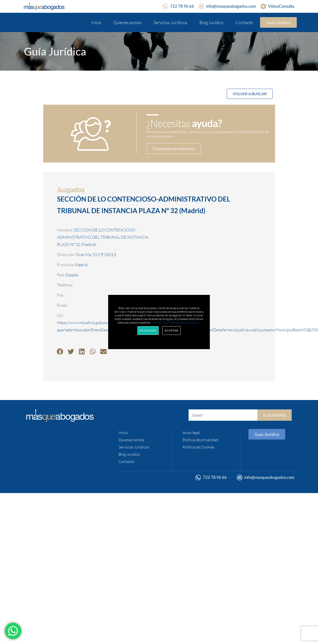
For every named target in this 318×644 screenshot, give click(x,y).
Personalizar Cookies (186, 322)
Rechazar (148, 330)
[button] (60, 351)
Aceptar (171, 330)
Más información (161, 322)
